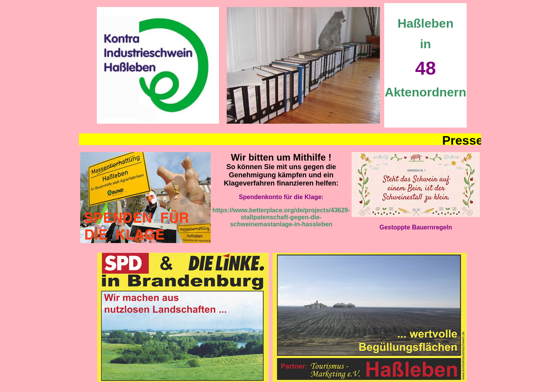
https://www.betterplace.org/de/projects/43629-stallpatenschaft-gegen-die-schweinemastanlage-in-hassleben (281, 217)
